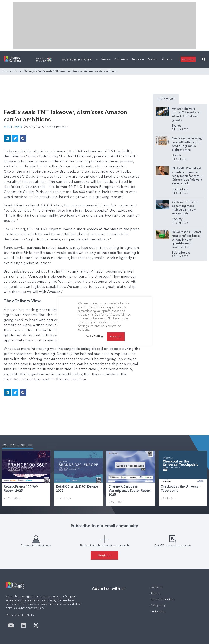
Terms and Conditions (162, 599)
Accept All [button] (116, 336)
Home (18, 71)
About (167, 59)
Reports (138, 59)
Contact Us (157, 587)
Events (153, 59)
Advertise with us (109, 588)
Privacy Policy (158, 605)
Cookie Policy (158, 611)
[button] (204, 59)
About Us (155, 593)
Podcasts (121, 59)
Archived (13, 127)
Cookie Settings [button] (95, 336)
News (106, 59)
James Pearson (57, 127)
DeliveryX (30, 71)
